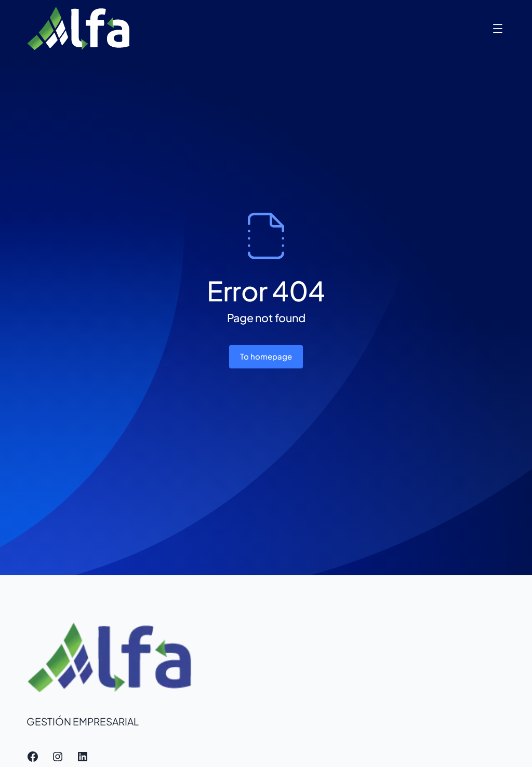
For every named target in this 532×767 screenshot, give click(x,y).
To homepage (266, 356)
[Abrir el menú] (498, 29)
